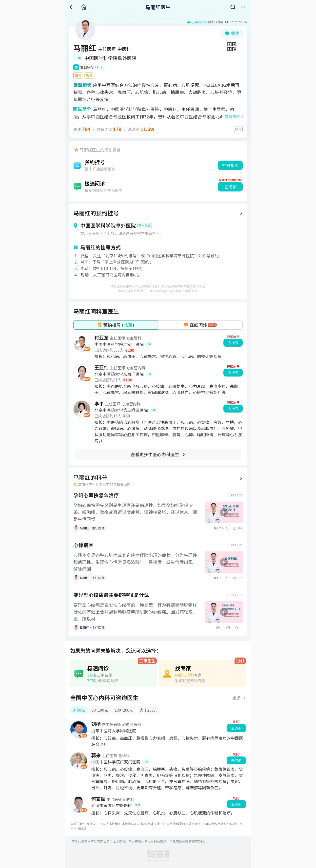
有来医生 (92, 824)
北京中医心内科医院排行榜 (141, 824)
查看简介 (232, 116)
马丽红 (82, 828)
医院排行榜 (110, 824)
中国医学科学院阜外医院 (181, 824)
